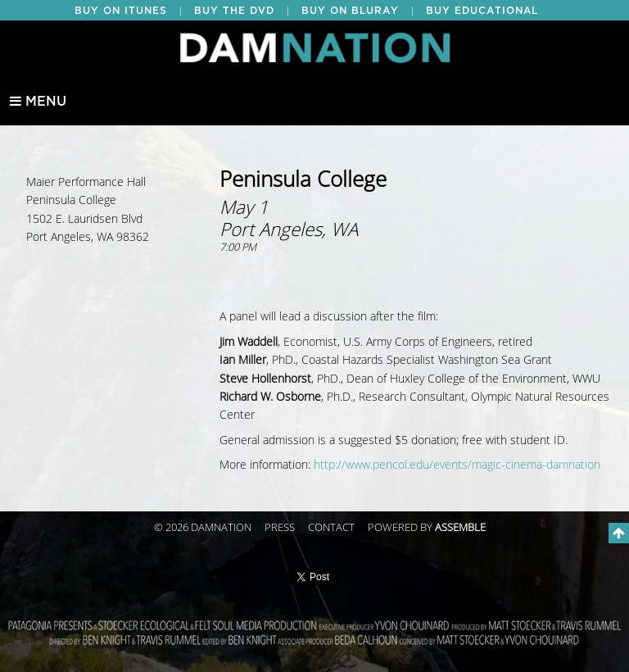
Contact (331, 528)
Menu (38, 102)
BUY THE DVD (234, 11)
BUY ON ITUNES (121, 11)
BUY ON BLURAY (350, 11)
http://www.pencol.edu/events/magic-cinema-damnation (457, 465)
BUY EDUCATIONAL (482, 11)
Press (280, 528)
